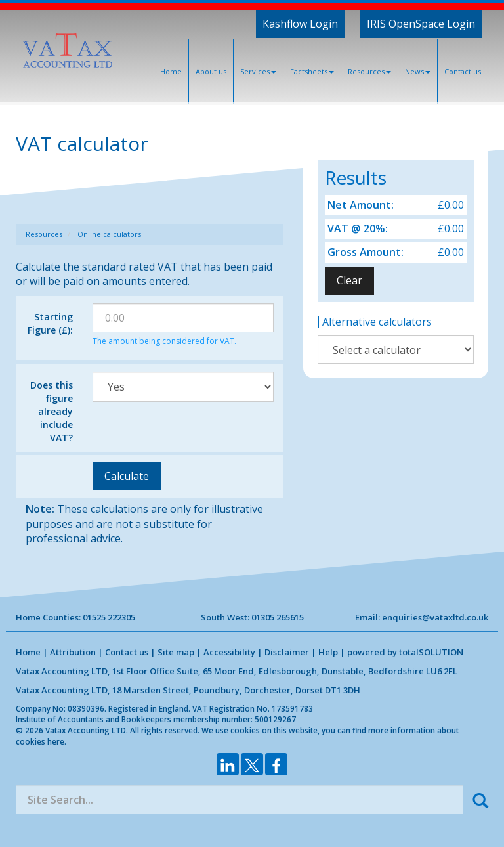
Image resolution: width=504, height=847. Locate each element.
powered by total (405, 652)
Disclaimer (287, 652)
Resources (369, 71)
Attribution (73, 652)
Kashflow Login (300, 24)
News (418, 71)
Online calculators (109, 234)
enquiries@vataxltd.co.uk (435, 617)
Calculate (127, 476)
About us (211, 71)
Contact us (463, 71)
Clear (349, 280)
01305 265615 (278, 617)
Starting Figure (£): (50, 323)
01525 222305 (109, 617)
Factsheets (312, 71)
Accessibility (229, 652)
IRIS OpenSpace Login (421, 24)
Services (258, 71)
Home (171, 71)
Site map (176, 652)
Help (328, 652)
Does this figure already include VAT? (52, 411)
